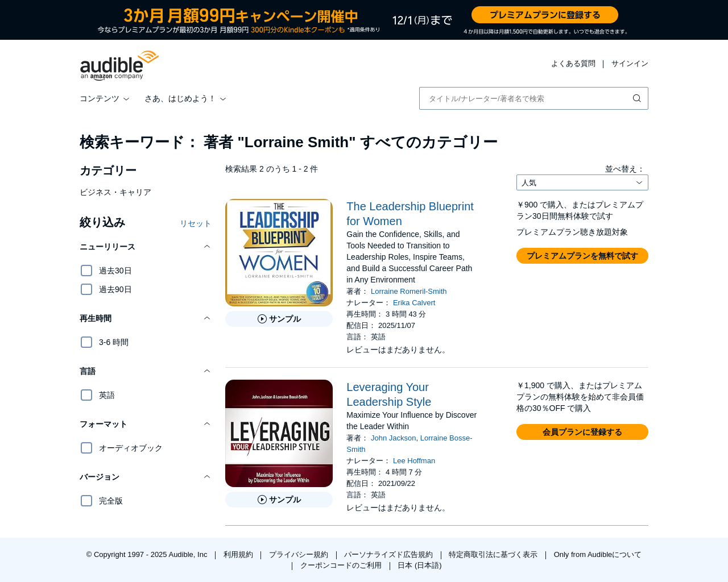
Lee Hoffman (414, 461)
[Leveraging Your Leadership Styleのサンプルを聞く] (279, 500)
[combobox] (534, 98)
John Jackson (394, 438)
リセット (196, 223)
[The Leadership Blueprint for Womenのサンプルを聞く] (279, 319)
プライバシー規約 (300, 554)
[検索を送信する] (638, 98)
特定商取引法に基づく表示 (494, 554)
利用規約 (239, 554)
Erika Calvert (414, 303)
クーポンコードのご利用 (342, 565)
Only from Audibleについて (598, 554)
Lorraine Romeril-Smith (409, 291)
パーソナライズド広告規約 (390, 554)
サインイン (630, 63)
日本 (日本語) (419, 565)
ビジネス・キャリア (115, 192)
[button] (146, 247)
